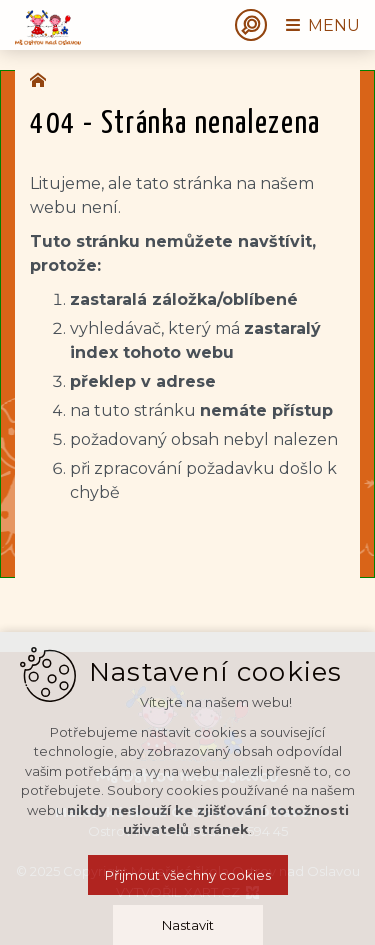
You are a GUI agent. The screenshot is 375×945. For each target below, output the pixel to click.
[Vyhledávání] (251, 25)
